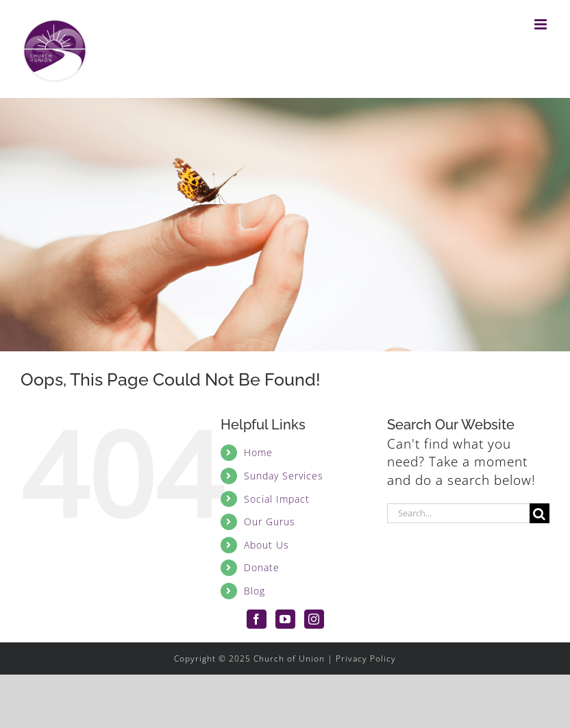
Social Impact (277, 499)
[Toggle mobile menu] (542, 24)
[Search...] (458, 513)
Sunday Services (284, 476)
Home (258, 452)
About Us (267, 545)
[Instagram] (314, 619)
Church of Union (289, 658)
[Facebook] (257, 619)
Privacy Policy (366, 658)
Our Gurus (270, 522)
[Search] (540, 513)
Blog (255, 591)
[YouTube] (285, 619)
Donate (262, 567)
